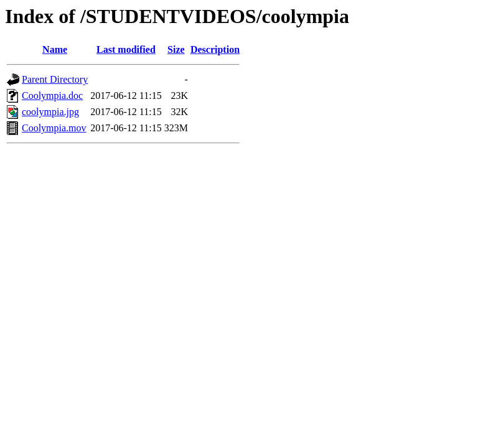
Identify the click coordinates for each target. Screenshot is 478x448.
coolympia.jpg (50, 112)
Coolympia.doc (52, 96)
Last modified (126, 49)
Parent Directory (55, 79)
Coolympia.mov (54, 128)
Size (176, 49)
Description (215, 49)
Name (55, 49)
